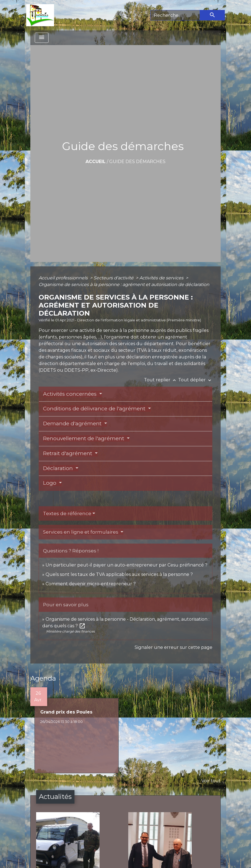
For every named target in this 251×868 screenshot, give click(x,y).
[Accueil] (40, 15)
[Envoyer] (212, 15)
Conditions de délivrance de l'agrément (95, 409)
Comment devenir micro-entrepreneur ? (91, 584)
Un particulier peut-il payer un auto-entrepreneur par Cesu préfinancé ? (126, 565)
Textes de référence (67, 513)
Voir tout (211, 781)
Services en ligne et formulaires (81, 532)
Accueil (96, 162)
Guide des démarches (137, 162)
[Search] (175, 15)
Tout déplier (195, 380)
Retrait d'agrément (68, 453)
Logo (50, 483)
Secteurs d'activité (114, 278)
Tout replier (161, 380)
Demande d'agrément (73, 423)
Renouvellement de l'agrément (84, 438)
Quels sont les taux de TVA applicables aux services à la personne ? (119, 574)
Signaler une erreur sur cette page (173, 647)
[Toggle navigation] (42, 38)
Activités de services (162, 278)
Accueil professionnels (64, 278)
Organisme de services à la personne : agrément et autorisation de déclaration (124, 284)
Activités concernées (70, 394)
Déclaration (59, 468)
